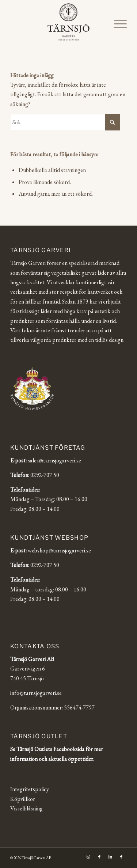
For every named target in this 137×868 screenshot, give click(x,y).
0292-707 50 (45, 475)
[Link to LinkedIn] (110, 857)
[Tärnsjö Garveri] (68, 22)
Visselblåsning (26, 808)
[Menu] (117, 24)
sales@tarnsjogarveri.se (54, 460)
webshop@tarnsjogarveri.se (59, 550)
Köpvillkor (23, 799)
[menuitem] (117, 24)
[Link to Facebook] (99, 857)
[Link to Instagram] (88, 857)
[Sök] (65, 122)
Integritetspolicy (30, 789)
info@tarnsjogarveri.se (36, 693)
